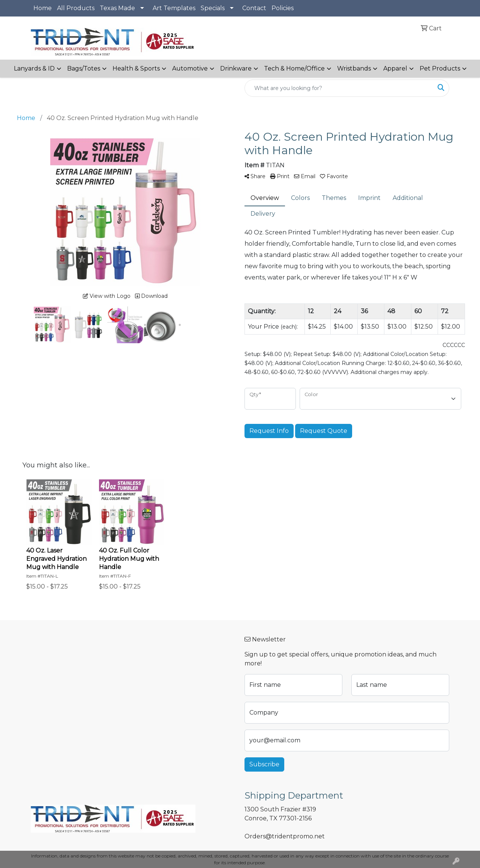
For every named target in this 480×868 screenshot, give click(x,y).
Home (43, 8)
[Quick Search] (339, 88)
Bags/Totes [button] (84, 68)
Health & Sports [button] (136, 68)
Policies (283, 8)
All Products (76, 8)
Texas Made (117, 8)
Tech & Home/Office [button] (294, 68)
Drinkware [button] (236, 68)
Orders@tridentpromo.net (285, 836)
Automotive (190, 68)
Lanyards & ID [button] (34, 68)
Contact (254, 8)
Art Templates (174, 8)
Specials (213, 8)
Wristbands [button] (354, 68)
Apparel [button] (395, 68)
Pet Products (440, 68)
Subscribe (264, 764)
